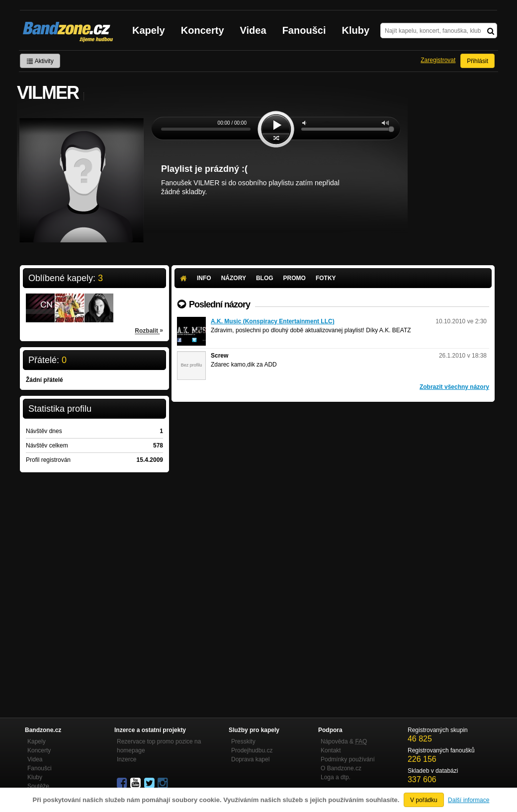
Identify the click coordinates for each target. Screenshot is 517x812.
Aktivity (40, 61)
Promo (295, 278)
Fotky (326, 278)
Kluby (356, 30)
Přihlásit (477, 61)
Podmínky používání (348, 759)
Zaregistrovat (438, 60)
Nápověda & (344, 741)
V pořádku (424, 800)
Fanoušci (304, 30)
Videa (253, 30)
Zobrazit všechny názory (454, 387)
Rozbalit (149, 330)
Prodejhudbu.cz (252, 750)
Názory (234, 278)
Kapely (149, 30)
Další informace (469, 800)
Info (204, 278)
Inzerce (127, 759)
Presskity (243, 741)
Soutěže (38, 786)
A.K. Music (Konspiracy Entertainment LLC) (273, 321)
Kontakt (331, 750)
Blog (265, 278)
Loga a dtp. (336, 777)
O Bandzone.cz (341, 768)
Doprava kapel (250, 759)
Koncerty (203, 30)
